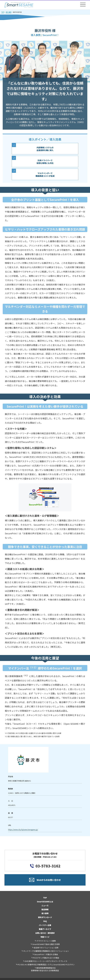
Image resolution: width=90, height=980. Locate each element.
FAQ (45, 921)
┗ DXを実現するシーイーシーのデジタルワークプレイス (45, 961)
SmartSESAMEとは (45, 902)
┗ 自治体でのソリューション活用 (45, 948)
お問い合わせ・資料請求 (45, 933)
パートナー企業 (45, 925)
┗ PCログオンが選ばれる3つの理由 (45, 958)
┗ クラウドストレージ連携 (45, 941)
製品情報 (45, 909)
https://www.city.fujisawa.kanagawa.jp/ (23, 829)
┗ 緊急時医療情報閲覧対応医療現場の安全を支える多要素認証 (45, 969)
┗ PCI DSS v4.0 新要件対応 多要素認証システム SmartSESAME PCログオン (45, 965)
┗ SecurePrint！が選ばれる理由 (45, 954)
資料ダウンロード (45, 917)
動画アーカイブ (45, 929)
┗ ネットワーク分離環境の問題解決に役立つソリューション (45, 951)
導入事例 (9, 12)
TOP (3, 12)
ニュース (45, 906)
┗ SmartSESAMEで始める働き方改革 (45, 944)
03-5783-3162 (48, 866)
